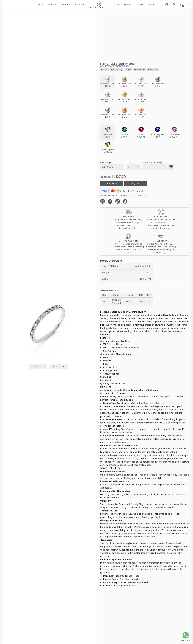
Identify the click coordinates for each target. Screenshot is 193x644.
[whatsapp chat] (186, 637)
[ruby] (141, 133)
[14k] (108, 98)
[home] (166, 5)
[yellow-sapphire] (108, 147)
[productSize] (133, 167)
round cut (153, 70)
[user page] (174, 5)
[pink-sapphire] (174, 133)
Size (128, 163)
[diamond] (108, 133)
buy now (136, 184)
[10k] (108, 82)
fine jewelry (117, 70)
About (116, 5)
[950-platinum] (158, 82)
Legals (140, 5)
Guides (151, 5)
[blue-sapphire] (158, 133)
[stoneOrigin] (112, 167)
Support (128, 5)
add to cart (112, 184)
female (105, 70)
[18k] (108, 113)
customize (59, 366)
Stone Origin (106, 163)
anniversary (139, 70)
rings (128, 70)
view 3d (38, 366)
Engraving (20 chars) (152, 163)
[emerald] (124, 133)
